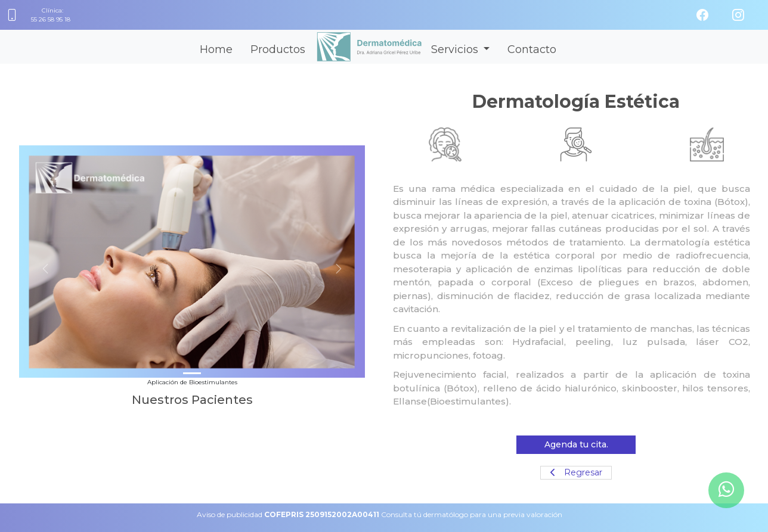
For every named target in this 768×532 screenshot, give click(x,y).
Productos (278, 49)
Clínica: (51, 15)
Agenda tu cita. (576, 444)
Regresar (576, 472)
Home (216, 49)
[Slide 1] (192, 373)
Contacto (532, 49)
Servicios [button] (456, 49)
